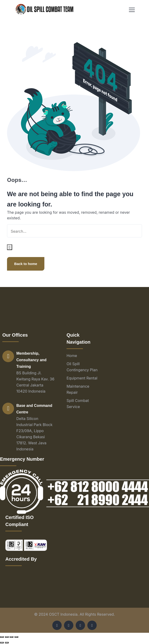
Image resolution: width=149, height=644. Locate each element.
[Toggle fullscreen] (11, 637)
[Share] (7, 637)
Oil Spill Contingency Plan (82, 367)
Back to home (26, 264)
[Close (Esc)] (2, 637)
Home (72, 356)
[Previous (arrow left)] (2, 643)
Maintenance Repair (78, 389)
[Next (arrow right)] (7, 643)
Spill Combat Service (78, 404)
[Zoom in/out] (16, 637)
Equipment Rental (82, 378)
